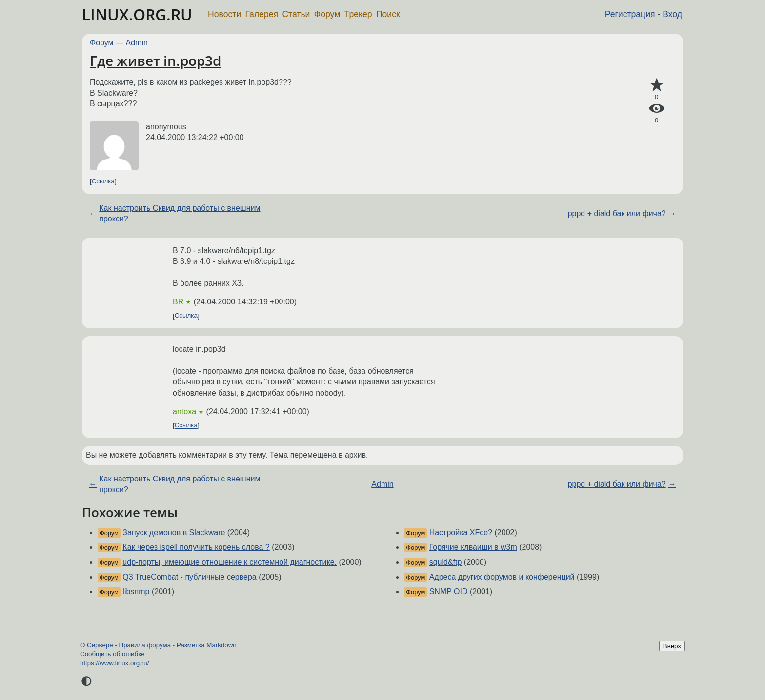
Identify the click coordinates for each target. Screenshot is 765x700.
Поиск (388, 14)
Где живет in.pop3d (155, 60)
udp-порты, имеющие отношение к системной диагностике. (230, 562)
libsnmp (136, 591)
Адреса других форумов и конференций (502, 577)
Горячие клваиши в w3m (473, 547)
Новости (224, 14)
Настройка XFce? (461, 532)
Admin (137, 43)
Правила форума (145, 645)
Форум (327, 14)
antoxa (184, 411)
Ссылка (103, 181)
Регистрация (630, 14)
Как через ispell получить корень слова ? (196, 547)
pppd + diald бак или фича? (617, 213)
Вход (672, 14)
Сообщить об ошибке (112, 654)
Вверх (672, 646)
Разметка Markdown (207, 645)
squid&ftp (446, 562)
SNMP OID (449, 591)
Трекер (358, 14)
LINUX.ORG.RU (137, 14)
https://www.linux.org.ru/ (114, 663)
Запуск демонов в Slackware (174, 532)
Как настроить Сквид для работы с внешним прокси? (180, 213)
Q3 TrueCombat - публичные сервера (189, 577)
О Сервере (97, 645)
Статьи (296, 14)
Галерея (262, 14)
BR (178, 302)
